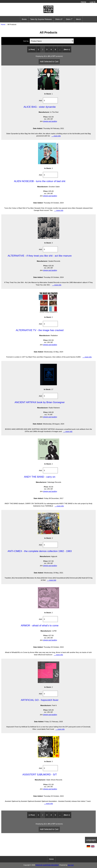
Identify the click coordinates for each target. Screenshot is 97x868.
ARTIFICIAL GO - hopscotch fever (40, 700)
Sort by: (26, 41)
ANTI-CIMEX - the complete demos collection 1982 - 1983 (40, 551)
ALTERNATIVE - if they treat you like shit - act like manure (40, 256)
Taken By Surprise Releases (41, 19)
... (60, 49)
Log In (93, 2)
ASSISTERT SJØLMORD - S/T (40, 774)
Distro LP (59, 19)
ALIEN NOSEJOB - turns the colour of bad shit (40, 181)
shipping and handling (50, 121)
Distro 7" (69, 19)
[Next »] (67, 49)
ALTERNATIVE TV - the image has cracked (40, 330)
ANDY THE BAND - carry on (40, 477)
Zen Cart (71, 865)
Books (24, 19)
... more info (56, 136)
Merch (78, 19)
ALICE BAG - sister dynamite (40, 107)
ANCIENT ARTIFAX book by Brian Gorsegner (40, 402)
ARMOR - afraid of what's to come (40, 625)
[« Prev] (32, 49)
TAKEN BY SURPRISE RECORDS (47, 865)
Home (83, 2)
